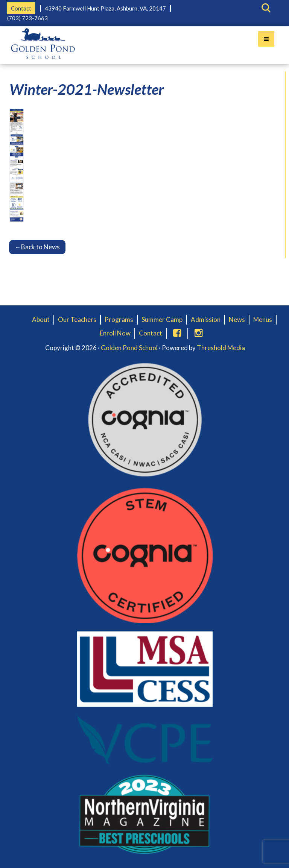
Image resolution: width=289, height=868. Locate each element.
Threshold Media (221, 348)
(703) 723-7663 (27, 18)
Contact (21, 8)
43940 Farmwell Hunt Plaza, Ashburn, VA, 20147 (105, 8)
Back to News (37, 247)
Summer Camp (162, 319)
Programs (119, 319)
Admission (206, 319)
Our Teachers (77, 319)
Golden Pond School (129, 348)
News (237, 319)
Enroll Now (115, 333)
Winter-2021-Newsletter (87, 89)
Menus (263, 319)
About (41, 319)
